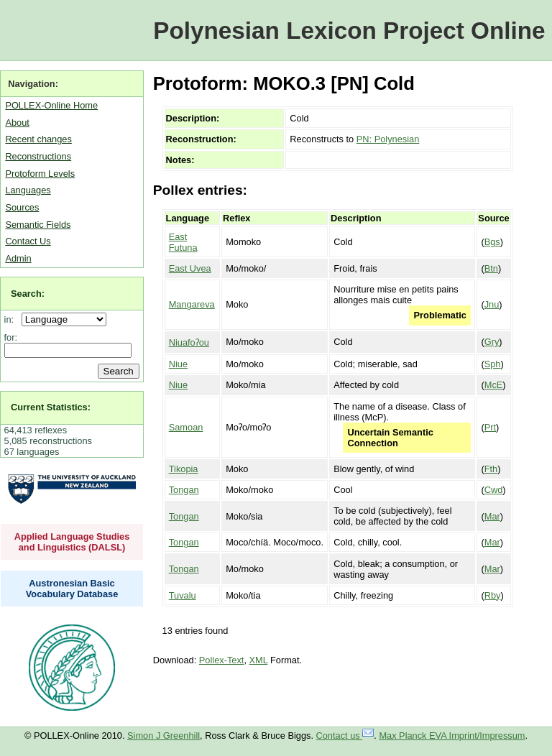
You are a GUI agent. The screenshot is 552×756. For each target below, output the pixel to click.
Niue (178, 364)
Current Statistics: (51, 407)
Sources (22, 207)
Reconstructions (38, 156)
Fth (491, 469)
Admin (18, 258)
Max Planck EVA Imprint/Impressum (452, 736)
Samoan (186, 427)
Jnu (492, 304)
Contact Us (28, 241)
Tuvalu (183, 595)
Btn (491, 268)
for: (11, 337)
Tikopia (184, 469)
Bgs (492, 242)
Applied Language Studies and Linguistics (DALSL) (72, 542)
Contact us (345, 736)
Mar (492, 516)
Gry (492, 342)
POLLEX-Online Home (51, 105)
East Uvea (190, 268)
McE (494, 385)
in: (12, 319)
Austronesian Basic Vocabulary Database (72, 589)
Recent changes (38, 139)
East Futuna (183, 242)
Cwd (494, 490)
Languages (28, 190)
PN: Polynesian (388, 139)
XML (259, 660)
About (17, 123)
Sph (493, 364)
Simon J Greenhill (164, 736)
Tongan (184, 490)
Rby (493, 595)
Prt (490, 427)
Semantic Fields (38, 225)
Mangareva (192, 304)
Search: (28, 294)
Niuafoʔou (189, 342)
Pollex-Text (222, 660)
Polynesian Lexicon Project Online (349, 31)
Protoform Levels (40, 174)
